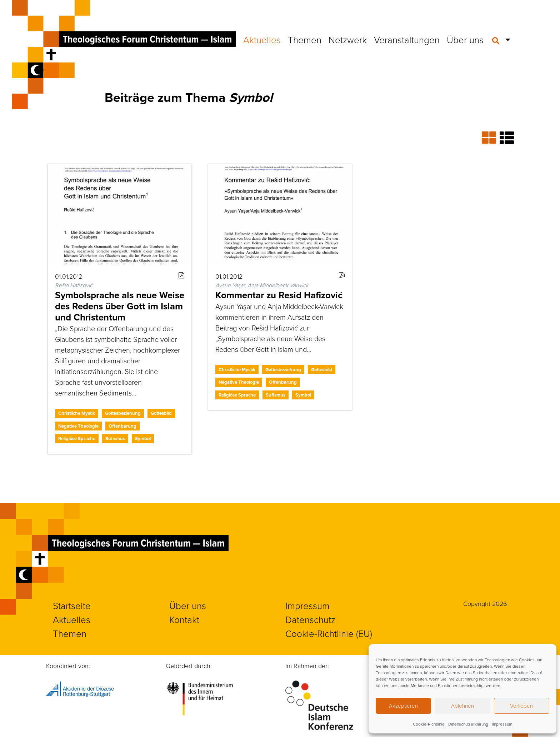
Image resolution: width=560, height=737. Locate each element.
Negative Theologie (78, 426)
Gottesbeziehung (123, 413)
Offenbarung (122, 426)
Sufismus (115, 439)
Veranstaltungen (407, 40)
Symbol (143, 439)
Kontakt (184, 619)
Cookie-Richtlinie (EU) (329, 633)
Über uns (465, 40)
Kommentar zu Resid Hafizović (279, 295)
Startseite (72, 606)
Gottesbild (161, 413)
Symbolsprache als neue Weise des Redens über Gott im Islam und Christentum (120, 306)
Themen (305, 40)
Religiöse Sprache (77, 439)
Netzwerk (348, 40)
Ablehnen (462, 706)
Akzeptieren (403, 706)
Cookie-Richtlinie (429, 724)
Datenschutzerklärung (468, 724)
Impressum (502, 724)
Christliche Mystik (77, 413)
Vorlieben (521, 706)
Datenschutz (310, 619)
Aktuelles (262, 40)
